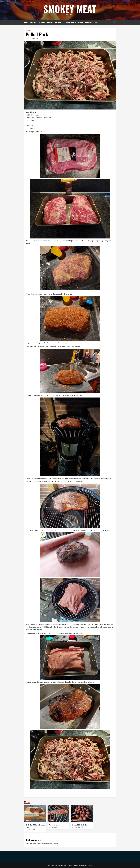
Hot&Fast (42, 23)
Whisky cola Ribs (54, 825)
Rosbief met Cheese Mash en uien (35, 826)
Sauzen (80, 23)
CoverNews (78, 865)
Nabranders (89, 23)
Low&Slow (33, 23)
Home (26, 23)
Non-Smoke (59, 23)
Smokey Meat (70, 9)
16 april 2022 (53, 827)
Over (96, 23)
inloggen (34, 844)
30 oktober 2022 (30, 829)
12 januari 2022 (31, 39)
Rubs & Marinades (70, 23)
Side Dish (50, 23)
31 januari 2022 (77, 827)
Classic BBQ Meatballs (80, 825)
